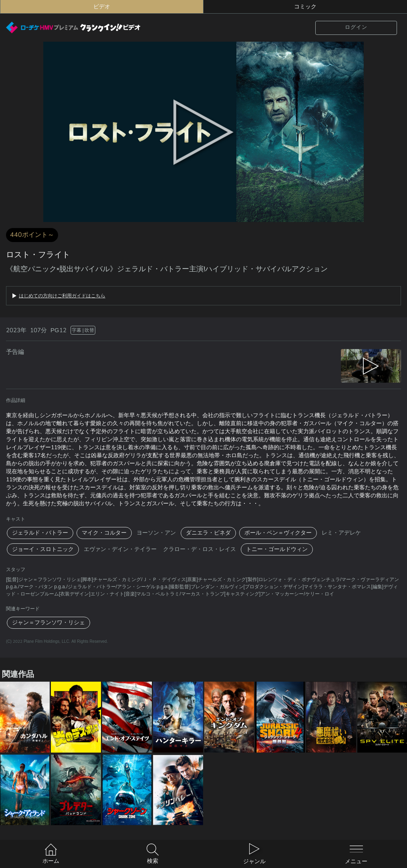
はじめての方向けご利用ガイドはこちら (62, 296)
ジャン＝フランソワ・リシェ (48, 623)
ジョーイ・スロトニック (43, 549)
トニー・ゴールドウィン (277, 549)
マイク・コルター (104, 533)
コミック (305, 7)
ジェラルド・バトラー (40, 533)
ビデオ (102, 7)
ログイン (356, 27)
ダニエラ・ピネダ (208, 533)
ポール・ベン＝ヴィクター (278, 533)
